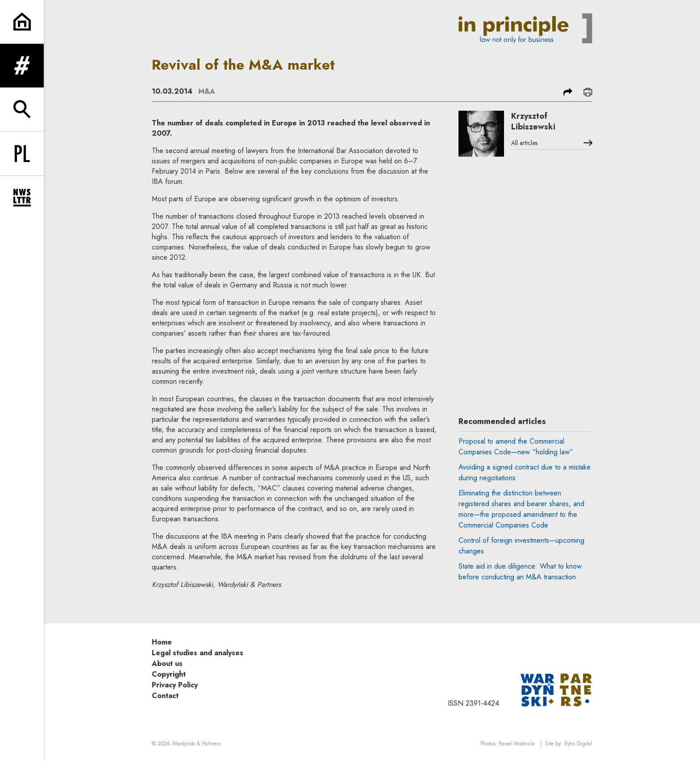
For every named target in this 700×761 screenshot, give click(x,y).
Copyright (169, 674)
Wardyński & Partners (196, 744)
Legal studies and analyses (198, 653)
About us (167, 663)
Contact (165, 696)
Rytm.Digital (578, 744)
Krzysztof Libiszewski (533, 121)
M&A (207, 91)
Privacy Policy (175, 685)
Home (162, 642)
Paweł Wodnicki (517, 744)
